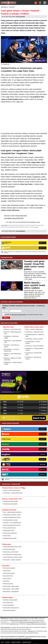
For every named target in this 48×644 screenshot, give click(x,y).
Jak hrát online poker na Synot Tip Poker (13, 557)
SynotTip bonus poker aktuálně (11, 501)
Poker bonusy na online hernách (11, 552)
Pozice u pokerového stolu (9, 528)
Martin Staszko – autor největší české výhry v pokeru (35, 285)
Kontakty (8, 642)
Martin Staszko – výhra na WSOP (11, 589)
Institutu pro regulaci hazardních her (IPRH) (29, 622)
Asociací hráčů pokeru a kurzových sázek (36, 624)
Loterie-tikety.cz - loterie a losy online (34, 339)
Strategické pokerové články (10, 538)
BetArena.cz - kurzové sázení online (13, 329)
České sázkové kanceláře (9, 610)
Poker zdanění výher (8, 603)
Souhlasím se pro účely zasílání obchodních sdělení (24, 315)
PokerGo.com (6, 64)
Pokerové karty (7, 571)
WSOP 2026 (6, 581)
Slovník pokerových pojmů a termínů (12, 525)
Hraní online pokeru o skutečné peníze (12, 555)
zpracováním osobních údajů (18, 315)
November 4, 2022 (35, 222)
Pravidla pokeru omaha (9, 530)
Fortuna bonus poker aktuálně (10, 504)
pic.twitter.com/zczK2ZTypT (14, 218)
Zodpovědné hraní (14, 624)
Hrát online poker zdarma (9, 549)
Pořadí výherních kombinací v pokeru (12, 515)
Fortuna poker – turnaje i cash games (12, 560)
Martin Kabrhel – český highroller (11, 592)
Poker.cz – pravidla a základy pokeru (34, 329)
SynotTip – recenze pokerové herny (12, 490)
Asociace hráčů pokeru (9, 605)
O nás (2, 642)
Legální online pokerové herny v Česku (12, 547)
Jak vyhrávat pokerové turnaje (10, 520)
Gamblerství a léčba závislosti (10, 600)
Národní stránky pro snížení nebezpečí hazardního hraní (18, 638)
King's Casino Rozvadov (9, 573)
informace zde (31, 631)
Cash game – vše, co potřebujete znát (12, 523)
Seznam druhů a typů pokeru (10, 533)
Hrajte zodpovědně (4, 225)
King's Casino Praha (8, 576)
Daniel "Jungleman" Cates (36, 177)
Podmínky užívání (27, 642)
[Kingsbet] (13, 393)
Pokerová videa (7, 536)
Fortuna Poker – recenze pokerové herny (13, 493)
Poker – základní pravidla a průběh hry (12, 512)
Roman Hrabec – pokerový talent (11, 586)
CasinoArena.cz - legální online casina (34, 332)
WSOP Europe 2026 (8, 584)
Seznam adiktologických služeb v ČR (34, 637)
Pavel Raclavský (20, 17)
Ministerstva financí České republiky (19, 620)
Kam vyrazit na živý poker (9, 568)
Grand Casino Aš (7, 578)
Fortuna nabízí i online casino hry (11, 608)
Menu (45, 3)
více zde (36, 227)
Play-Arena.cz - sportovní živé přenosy (34, 346)
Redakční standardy (16, 642)
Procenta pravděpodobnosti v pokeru (12, 517)
